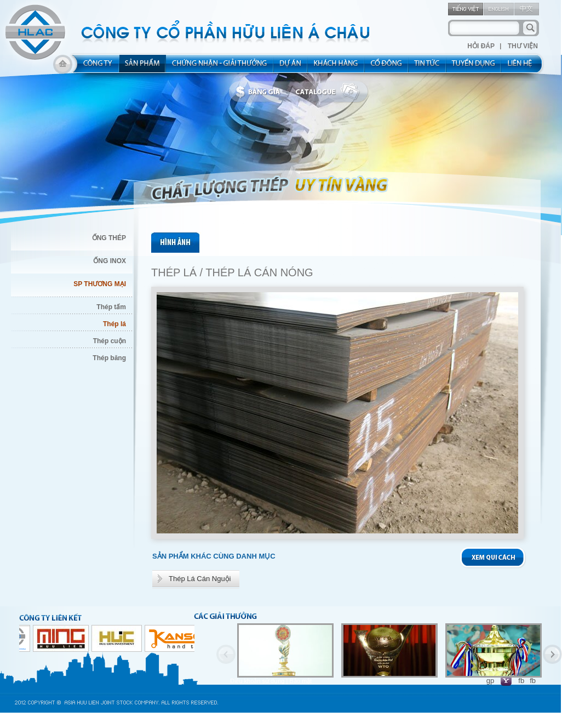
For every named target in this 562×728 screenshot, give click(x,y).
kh (336, 67)
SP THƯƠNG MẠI (100, 284)
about (94, 67)
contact (523, 67)
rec (474, 67)
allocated (220, 67)
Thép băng (109, 358)
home (63, 67)
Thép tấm (111, 307)
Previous (226, 654)
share (387, 67)
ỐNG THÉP (109, 238)
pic (176, 243)
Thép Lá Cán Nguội (200, 579)
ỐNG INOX (110, 261)
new (428, 67)
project (291, 67)
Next (552, 654)
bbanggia (260, 92)
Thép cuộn (110, 341)
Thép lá (114, 324)
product (143, 67)
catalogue (330, 92)
